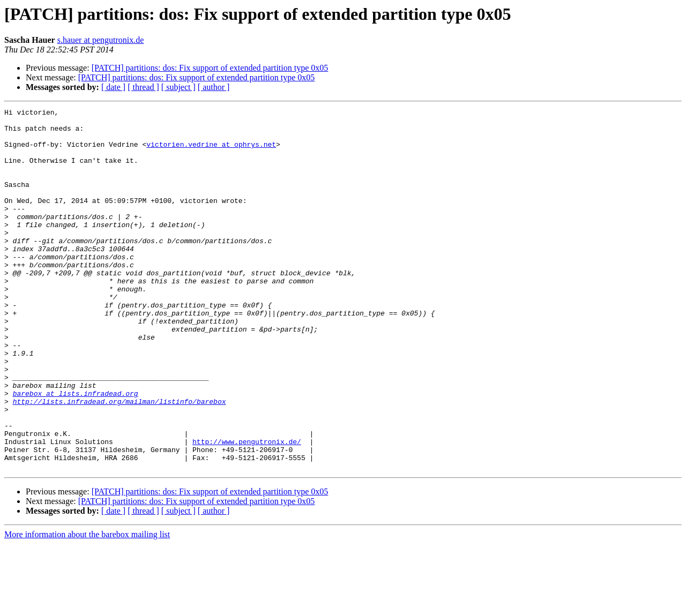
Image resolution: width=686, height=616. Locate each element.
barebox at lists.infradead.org (76, 451)
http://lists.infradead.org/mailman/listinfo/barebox (120, 461)
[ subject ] (178, 87)
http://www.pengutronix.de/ (247, 509)
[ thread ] (143, 87)
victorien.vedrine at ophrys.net (211, 152)
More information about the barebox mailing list (87, 607)
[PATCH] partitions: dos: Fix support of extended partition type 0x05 (210, 68)
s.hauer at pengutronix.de (101, 40)
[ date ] (113, 87)
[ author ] (214, 87)
